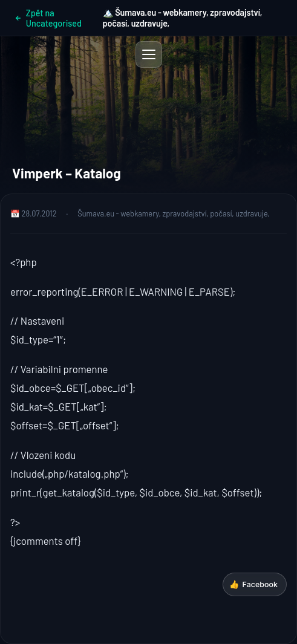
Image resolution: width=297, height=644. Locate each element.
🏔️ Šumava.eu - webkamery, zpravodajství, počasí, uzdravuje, (183, 18)
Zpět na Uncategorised (48, 18)
